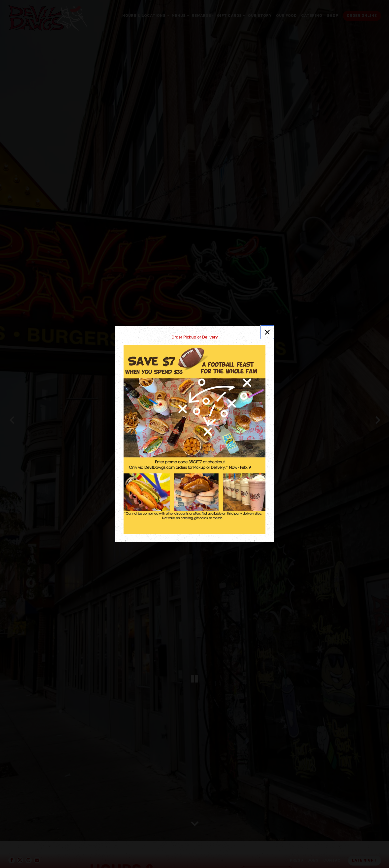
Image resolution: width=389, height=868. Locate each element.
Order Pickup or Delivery (195, 337)
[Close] (267, 332)
